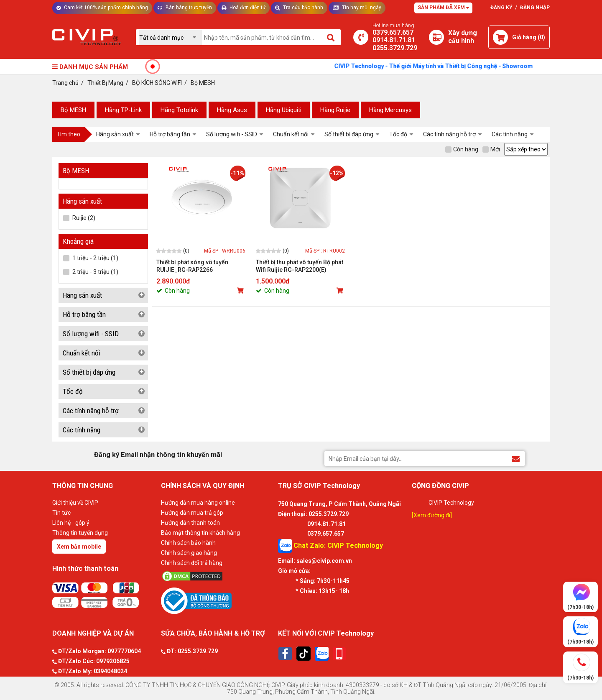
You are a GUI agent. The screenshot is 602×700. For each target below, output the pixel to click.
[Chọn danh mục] (171, 37)
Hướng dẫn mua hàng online (198, 503)
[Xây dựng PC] (436, 37)
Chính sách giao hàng (189, 553)
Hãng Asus (232, 110)
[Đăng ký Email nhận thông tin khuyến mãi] (516, 458)
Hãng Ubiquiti (284, 110)
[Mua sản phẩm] (241, 291)
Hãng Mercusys (390, 110)
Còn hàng (462, 149)
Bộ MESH (73, 110)
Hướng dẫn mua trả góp (192, 513)
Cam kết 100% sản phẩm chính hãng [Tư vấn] (102, 8)
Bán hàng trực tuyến (185, 8)
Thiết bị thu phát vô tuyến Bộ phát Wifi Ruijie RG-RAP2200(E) (300, 266)
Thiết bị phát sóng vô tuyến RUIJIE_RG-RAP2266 (192, 266)
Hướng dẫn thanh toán (190, 523)
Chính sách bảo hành (188, 543)
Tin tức (61, 513)
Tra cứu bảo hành (299, 8)
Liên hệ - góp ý (71, 523)
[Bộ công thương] (217, 600)
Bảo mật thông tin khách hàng (200, 533)
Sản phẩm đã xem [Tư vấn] (443, 8)
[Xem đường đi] (432, 515)
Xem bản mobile (79, 547)
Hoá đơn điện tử (244, 8)
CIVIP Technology (451, 503)
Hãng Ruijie (335, 110)
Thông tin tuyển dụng (80, 533)
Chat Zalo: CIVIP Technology (330, 546)
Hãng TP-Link (123, 110)
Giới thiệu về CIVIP (75, 503)
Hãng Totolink (179, 110)
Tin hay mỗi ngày (357, 8)
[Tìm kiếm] (331, 37)
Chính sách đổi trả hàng (192, 563)
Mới (491, 149)
